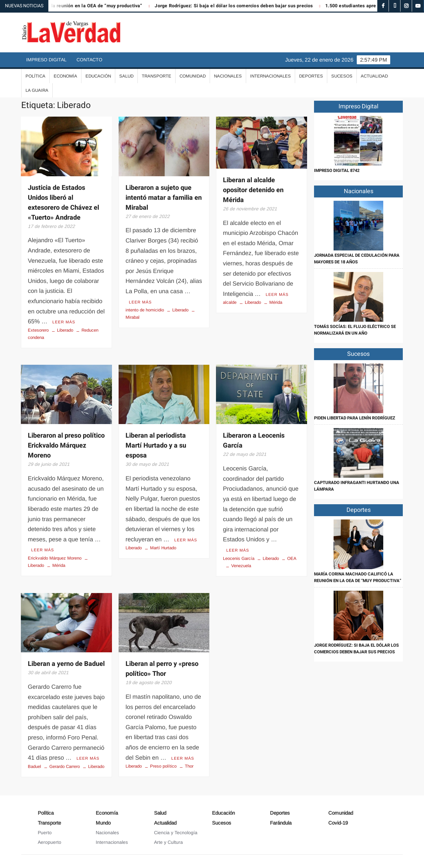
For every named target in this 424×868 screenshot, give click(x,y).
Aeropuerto (50, 842)
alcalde (230, 302)
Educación (98, 76)
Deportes (311, 76)
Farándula (281, 823)
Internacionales (270, 76)
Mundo (103, 823)
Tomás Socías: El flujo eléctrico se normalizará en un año (355, 330)
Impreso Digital (46, 60)
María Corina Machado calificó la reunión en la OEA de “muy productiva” (358, 577)
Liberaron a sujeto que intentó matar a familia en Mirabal (164, 198)
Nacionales (228, 76)
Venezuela (241, 566)
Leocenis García (239, 558)
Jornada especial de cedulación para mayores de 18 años (357, 259)
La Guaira (37, 90)
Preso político (163, 766)
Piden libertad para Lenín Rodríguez (355, 418)
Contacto (89, 60)
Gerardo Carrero (65, 766)
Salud (126, 76)
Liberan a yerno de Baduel (66, 664)
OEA (292, 558)
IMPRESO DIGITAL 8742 (337, 170)
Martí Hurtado (163, 548)
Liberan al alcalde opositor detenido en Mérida (253, 190)
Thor (189, 766)
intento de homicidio (145, 310)
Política (35, 76)
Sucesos (342, 76)
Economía (65, 76)
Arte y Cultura (168, 842)
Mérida (276, 302)
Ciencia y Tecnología (176, 833)
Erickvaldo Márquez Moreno (55, 558)
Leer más (64, 322)
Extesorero (38, 330)
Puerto (45, 833)
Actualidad (374, 76)
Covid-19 (338, 823)
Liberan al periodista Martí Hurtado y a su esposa (156, 445)
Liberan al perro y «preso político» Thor (162, 669)
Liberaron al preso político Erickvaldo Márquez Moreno (66, 445)
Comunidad (193, 76)
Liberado (65, 330)
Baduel (34, 766)
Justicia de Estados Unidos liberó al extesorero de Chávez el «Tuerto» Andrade (63, 203)
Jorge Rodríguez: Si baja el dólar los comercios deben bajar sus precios (239, 6)
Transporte (157, 76)
